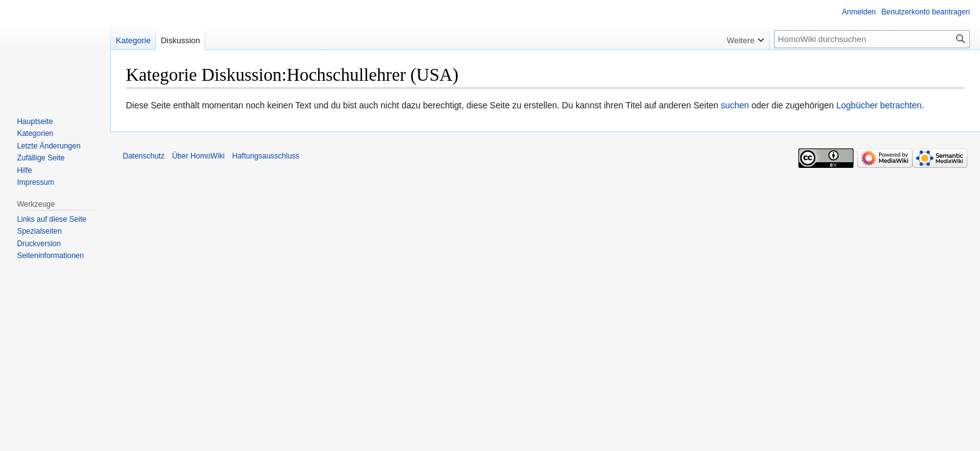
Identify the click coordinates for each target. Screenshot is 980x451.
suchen (735, 105)
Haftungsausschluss (266, 156)
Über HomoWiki (199, 156)
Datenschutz (144, 156)
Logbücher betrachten (879, 105)
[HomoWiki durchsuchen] (872, 39)
